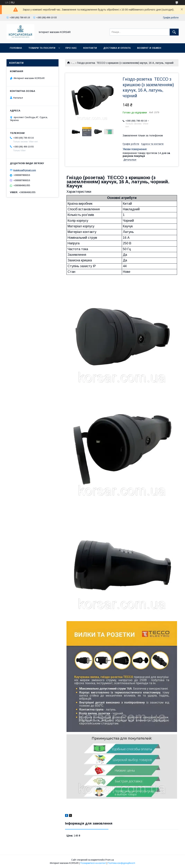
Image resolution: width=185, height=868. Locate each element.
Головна (16, 48)
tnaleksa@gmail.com (25, 170)
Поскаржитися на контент (93, 863)
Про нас (71, 48)
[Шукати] (174, 32)
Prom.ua (110, 860)
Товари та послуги (42, 48)
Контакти (90, 48)
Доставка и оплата (117, 48)
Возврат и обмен (149, 48)
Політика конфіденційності (121, 863)
